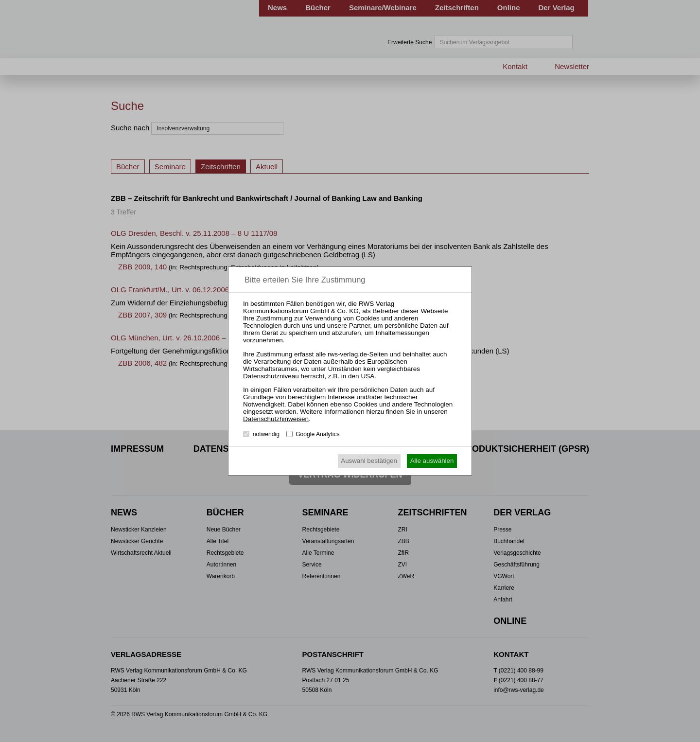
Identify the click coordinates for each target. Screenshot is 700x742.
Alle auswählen (432, 461)
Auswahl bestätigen (369, 461)
